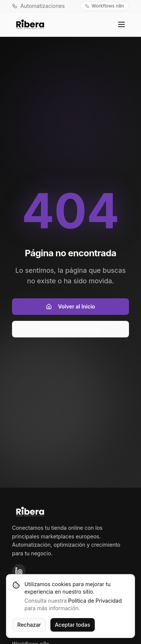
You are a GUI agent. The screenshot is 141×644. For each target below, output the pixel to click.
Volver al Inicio (70, 306)
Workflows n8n (105, 6)
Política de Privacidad (95, 601)
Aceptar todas (73, 625)
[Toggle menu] (121, 24)
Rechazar (29, 625)
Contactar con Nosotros (71, 329)
